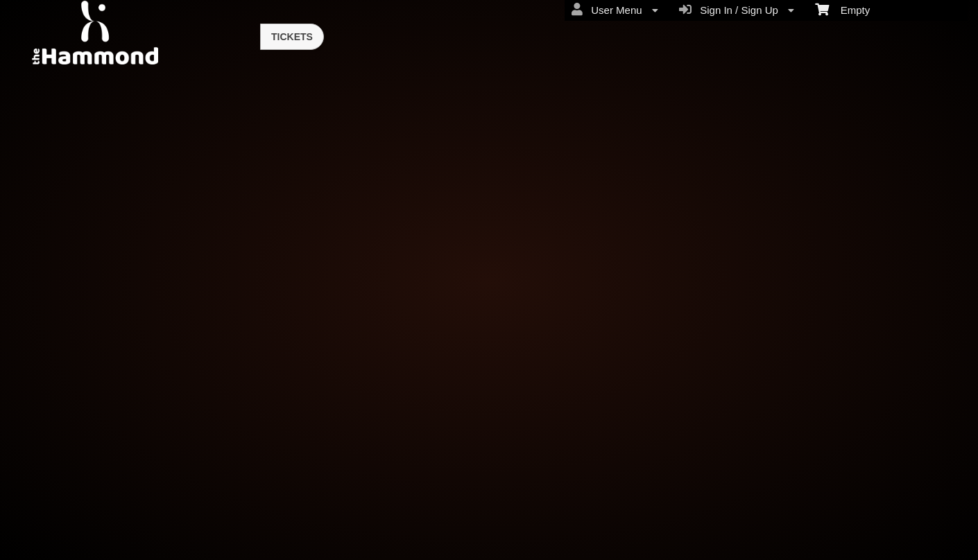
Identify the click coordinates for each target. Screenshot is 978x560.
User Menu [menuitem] (615, 10)
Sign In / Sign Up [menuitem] (737, 10)
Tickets (292, 37)
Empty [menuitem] (842, 9)
